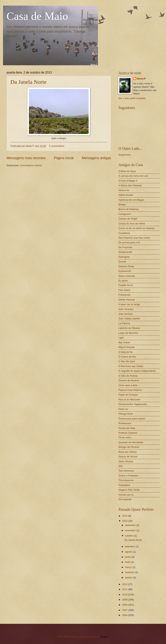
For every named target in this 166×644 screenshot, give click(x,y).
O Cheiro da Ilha (127, 357)
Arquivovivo (125, 155)
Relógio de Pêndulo (129, 447)
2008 (125, 605)
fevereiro (130, 572)
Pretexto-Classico (128, 433)
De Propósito (125, 247)
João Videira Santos (129, 319)
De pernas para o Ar (129, 242)
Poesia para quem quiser (132, 419)
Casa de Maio (37, 16)
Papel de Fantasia (128, 395)
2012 (125, 584)
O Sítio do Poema (128, 376)
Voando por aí (126, 495)
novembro (131, 530)
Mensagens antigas (96, 158)
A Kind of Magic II (128, 181)
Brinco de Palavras (129, 209)
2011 (125, 589)
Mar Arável (124, 342)
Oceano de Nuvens (129, 380)
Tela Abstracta (126, 471)
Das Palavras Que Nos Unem (134, 238)
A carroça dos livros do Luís (133, 176)
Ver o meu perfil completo (132, 98)
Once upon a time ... (129, 385)
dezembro (131, 525)
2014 (125, 516)
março (129, 567)
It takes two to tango (129, 304)
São (121, 466)
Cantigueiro (125, 214)
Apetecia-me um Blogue (131, 200)
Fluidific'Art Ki (126, 285)
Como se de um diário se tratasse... (137, 228)
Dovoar (122, 262)
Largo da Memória (128, 333)
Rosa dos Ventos (127, 452)
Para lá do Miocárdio (129, 400)
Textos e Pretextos (128, 476)
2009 (125, 600)
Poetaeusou (125, 423)
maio (128, 562)
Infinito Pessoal (127, 300)
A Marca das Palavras (130, 185)
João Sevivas (126, 314)
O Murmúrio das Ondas (131, 366)
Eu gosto (123, 281)
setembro (130, 546)
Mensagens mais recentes (26, 158)
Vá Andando (125, 499)
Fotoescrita (124, 295)
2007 (125, 610)
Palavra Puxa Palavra (130, 390)
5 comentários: (57, 146)
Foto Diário (124, 290)
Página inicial (64, 158)
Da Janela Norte (28, 82)
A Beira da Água (127, 171)
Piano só (123, 409)
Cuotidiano (124, 233)
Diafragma (124, 257)
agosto (129, 552)
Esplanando (125, 271)
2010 (125, 595)
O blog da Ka (125, 352)
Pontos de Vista (127, 428)
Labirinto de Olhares (129, 328)
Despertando (125, 252)
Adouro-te (124, 190)
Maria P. (142, 79)
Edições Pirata (126, 266)
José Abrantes (126, 309)
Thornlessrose (126, 480)
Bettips (122, 204)
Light (121, 338)
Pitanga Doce (126, 414)
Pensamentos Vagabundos (133, 404)
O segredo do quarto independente (137, 371)
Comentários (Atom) (31, 165)
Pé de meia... (126, 437)
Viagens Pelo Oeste (129, 490)
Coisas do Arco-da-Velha (132, 224)
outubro (129, 536)
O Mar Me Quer (127, 361)
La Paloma (124, 323)
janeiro (129, 578)
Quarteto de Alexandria (131, 442)
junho (128, 557)
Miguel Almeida (127, 347)
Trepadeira (124, 485)
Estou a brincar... (127, 276)
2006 (125, 615)
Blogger (104, 637)
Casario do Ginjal (128, 219)
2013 (125, 521)
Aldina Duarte (126, 195)
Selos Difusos (126, 461)
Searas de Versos (128, 457)
